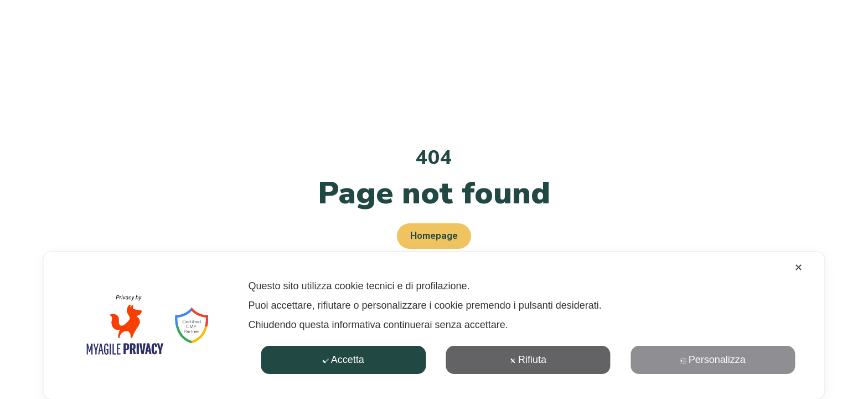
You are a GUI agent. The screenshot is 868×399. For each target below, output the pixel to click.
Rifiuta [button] (528, 360)
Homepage (434, 236)
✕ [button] (799, 268)
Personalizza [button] (713, 360)
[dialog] (434, 325)
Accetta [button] (343, 360)
